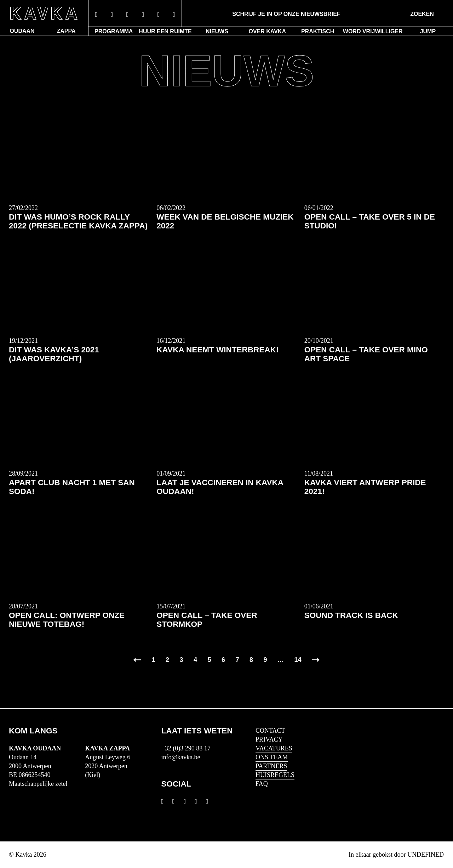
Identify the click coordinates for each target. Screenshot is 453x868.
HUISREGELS (275, 775)
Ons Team (272, 757)
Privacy (269, 739)
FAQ (262, 784)
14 (298, 660)
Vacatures (274, 748)
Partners (271, 766)
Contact (270, 731)
